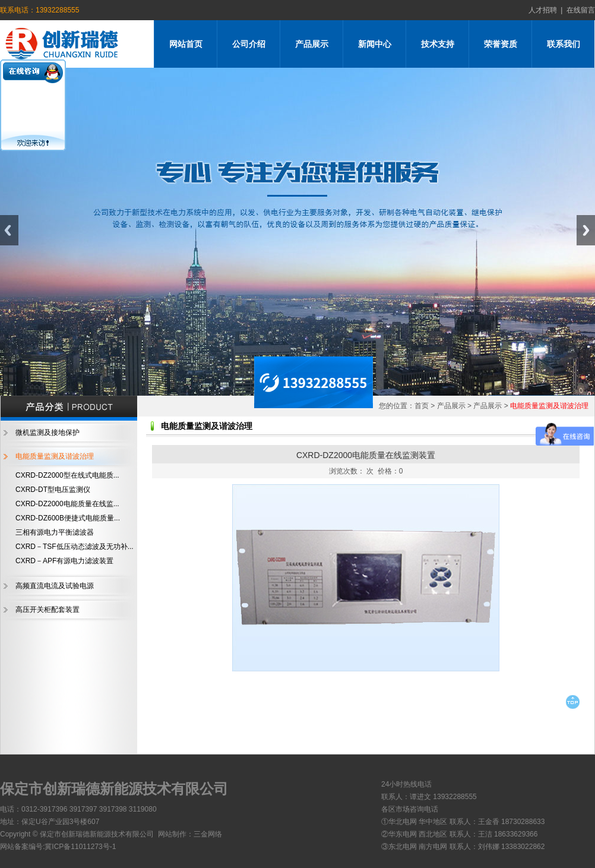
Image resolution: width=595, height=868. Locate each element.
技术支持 (438, 44)
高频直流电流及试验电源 (55, 586)
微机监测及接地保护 (48, 433)
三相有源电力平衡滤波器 (55, 532)
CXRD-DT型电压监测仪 (53, 490)
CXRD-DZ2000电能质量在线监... (67, 504)
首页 (422, 406)
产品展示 (312, 44)
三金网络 (208, 834)
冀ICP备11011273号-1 (80, 847)
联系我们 (564, 44)
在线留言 (579, 10)
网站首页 (186, 44)
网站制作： (176, 834)
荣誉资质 (501, 44)
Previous (9, 230)
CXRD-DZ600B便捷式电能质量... (68, 518)
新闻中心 (375, 44)
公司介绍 (249, 44)
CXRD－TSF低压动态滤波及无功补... (75, 547)
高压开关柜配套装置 (48, 610)
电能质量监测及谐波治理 (55, 456)
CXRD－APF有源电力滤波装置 (64, 561)
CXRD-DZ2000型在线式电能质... (67, 475)
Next (586, 230)
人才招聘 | (546, 10)
